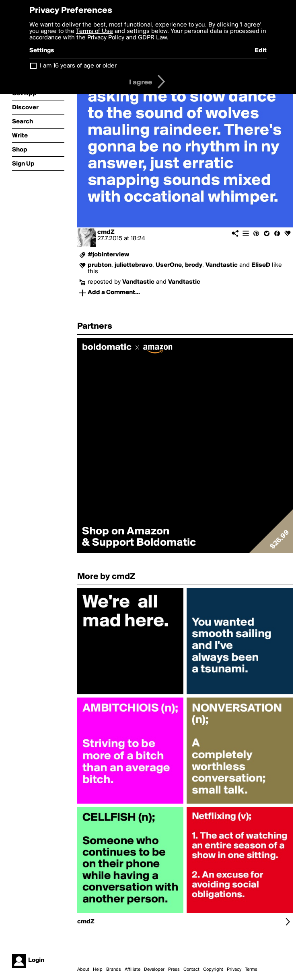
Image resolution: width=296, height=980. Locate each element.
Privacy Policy (106, 38)
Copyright (213, 970)
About (83, 970)
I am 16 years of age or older (78, 66)
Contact (191, 970)
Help (98, 970)
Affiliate (133, 970)
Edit (261, 51)
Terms (251, 970)
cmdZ (106, 232)
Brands (114, 970)
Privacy (234, 970)
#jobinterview (108, 255)
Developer (154, 970)
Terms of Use (95, 31)
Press (174, 970)
